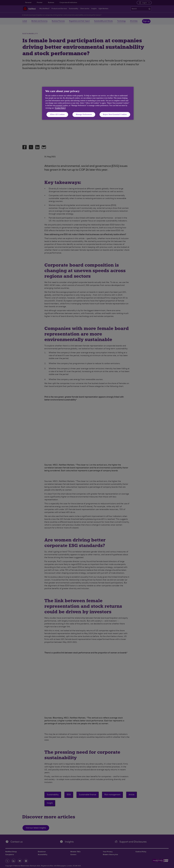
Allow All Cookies (57, 114)
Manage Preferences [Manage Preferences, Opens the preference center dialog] (84, 114)
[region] (88, 103)
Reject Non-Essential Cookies (115, 114)
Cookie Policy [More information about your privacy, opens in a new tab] (60, 108)
